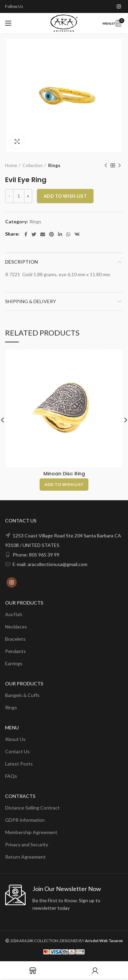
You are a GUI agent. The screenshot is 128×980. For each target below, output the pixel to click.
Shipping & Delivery (31, 301)
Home (11, 165)
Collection (33, 165)
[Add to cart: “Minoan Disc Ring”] (64, 485)
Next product (119, 166)
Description (22, 262)
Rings (54, 165)
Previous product (106, 166)
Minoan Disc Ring (64, 474)
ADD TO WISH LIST (65, 196)
